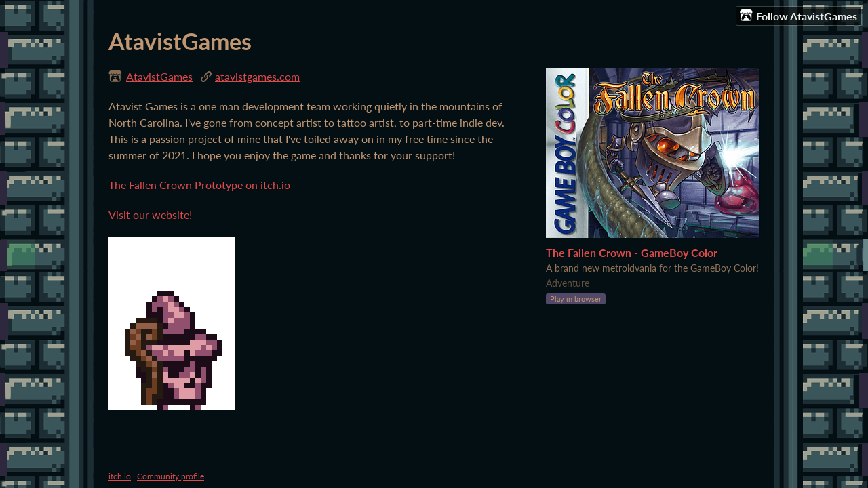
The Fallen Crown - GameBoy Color (632, 252)
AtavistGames (159, 76)
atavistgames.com (257, 76)
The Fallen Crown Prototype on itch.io (199, 185)
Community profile (171, 476)
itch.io (120, 476)
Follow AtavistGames (798, 16)
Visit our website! (150, 215)
